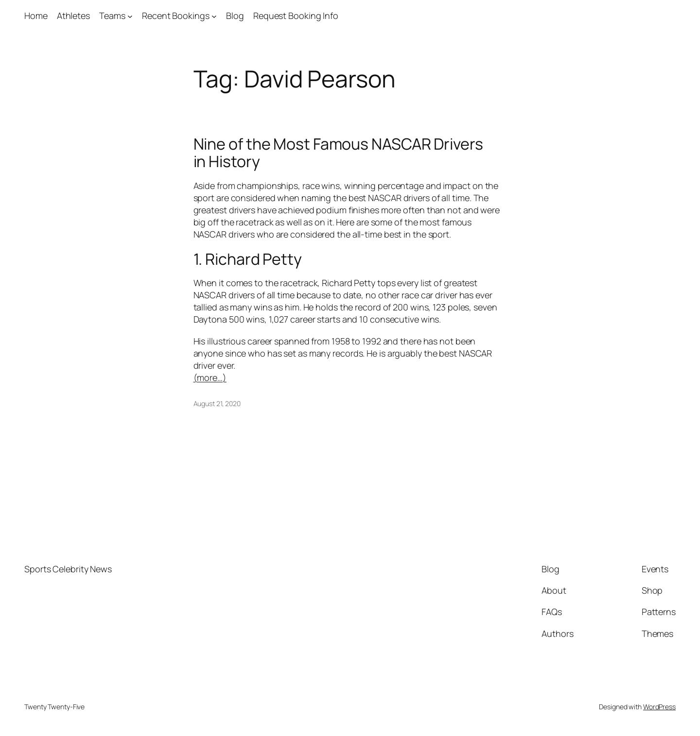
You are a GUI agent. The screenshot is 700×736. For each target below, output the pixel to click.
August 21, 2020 (217, 403)
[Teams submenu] (130, 16)
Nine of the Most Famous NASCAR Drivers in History (338, 153)
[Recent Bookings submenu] (214, 16)
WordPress (659, 707)
